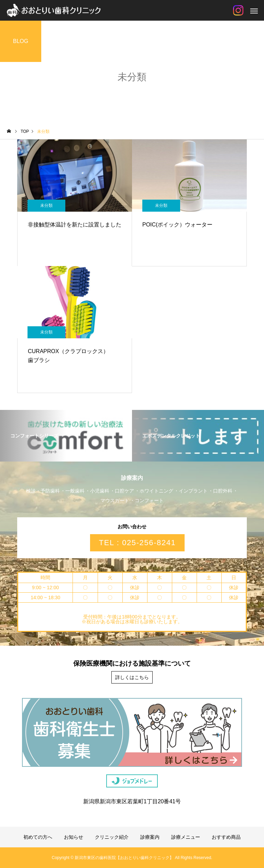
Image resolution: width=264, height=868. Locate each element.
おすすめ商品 (226, 837)
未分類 (46, 205)
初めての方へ (38, 837)
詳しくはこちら (132, 677)
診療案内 (150, 837)
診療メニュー (186, 837)
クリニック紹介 (112, 837)
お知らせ (74, 837)
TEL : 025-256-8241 (137, 543)
